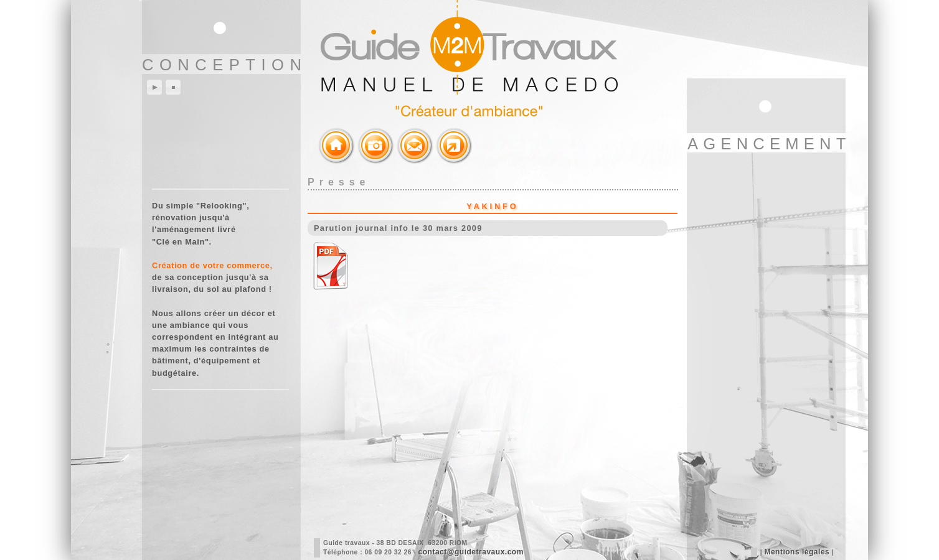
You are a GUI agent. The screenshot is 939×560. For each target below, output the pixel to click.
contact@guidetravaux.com (471, 552)
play (154, 87)
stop (173, 87)
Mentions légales (797, 552)
